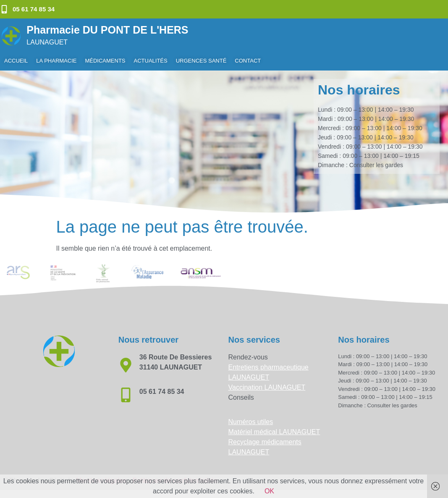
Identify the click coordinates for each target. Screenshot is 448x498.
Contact (248, 61)
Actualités (151, 61)
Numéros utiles (251, 422)
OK (269, 491)
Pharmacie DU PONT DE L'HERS (107, 30)
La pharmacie (56, 61)
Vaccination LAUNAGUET (267, 387)
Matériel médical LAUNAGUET (274, 432)
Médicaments (105, 61)
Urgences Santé (201, 61)
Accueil (16, 61)
